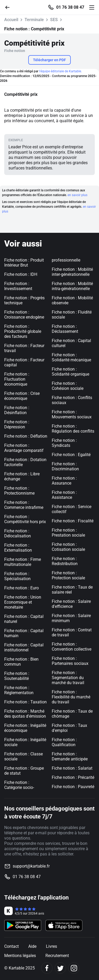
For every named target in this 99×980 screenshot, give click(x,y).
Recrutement (57, 956)
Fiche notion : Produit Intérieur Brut (24, 263)
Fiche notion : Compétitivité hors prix (25, 519)
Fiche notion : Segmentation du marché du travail (68, 678)
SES (54, 20)
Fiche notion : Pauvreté (73, 787)
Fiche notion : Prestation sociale (68, 533)
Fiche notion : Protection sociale (68, 575)
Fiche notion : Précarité (73, 777)
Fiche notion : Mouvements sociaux (72, 414)
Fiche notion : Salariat (72, 768)
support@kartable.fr (31, 866)
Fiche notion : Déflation (26, 436)
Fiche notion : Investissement (18, 286)
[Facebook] (47, 968)
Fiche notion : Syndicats (64, 443)
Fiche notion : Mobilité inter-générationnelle (72, 272)
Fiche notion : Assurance (64, 481)
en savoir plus (77, 195)
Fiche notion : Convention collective (72, 647)
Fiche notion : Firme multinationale (23, 562)
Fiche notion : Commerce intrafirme (24, 505)
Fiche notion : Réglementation (19, 690)
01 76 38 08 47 (70, 7)
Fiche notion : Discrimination (65, 466)
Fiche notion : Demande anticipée (70, 756)
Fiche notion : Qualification (64, 742)
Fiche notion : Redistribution (65, 561)
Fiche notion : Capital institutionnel (24, 647)
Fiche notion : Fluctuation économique (17, 379)
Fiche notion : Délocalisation (18, 533)
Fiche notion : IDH (21, 274)
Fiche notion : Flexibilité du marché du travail (71, 697)
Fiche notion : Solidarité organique (70, 372)
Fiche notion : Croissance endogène (24, 315)
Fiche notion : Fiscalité (73, 521)
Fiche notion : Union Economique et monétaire (23, 602)
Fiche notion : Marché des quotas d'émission (25, 714)
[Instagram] (74, 968)
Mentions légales (20, 956)
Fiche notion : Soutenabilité (17, 676)
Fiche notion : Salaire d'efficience (71, 604)
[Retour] (10, 7)
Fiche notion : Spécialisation (17, 576)
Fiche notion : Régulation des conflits (73, 429)
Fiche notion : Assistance (64, 495)
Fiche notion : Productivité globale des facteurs (23, 331)
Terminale (34, 20)
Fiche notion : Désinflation (17, 410)
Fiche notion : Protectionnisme (19, 491)
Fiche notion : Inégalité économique (25, 728)
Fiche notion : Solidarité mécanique (71, 357)
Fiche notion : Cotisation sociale (68, 547)
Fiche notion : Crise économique (22, 396)
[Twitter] (60, 968)
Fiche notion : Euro (22, 588)
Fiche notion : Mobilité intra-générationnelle (72, 286)
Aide (32, 946)
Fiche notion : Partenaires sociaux (70, 661)
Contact (11, 946)
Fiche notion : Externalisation (18, 548)
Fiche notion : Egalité (71, 455)
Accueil (11, 20)
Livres (51, 946)
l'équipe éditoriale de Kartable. (60, 71)
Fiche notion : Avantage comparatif (24, 448)
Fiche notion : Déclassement (65, 329)
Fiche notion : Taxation (25, 702)
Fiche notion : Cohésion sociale (68, 386)
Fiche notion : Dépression (17, 424)
